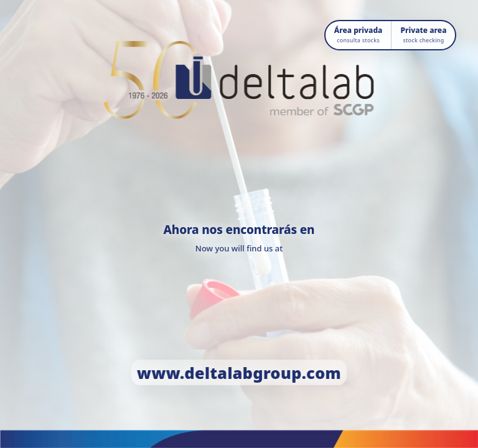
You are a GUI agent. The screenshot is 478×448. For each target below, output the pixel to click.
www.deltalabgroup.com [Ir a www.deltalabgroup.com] (239, 373)
